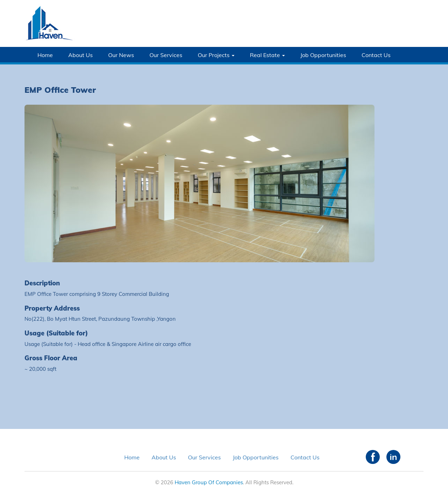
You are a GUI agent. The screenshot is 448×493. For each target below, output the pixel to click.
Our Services (166, 55)
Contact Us (376, 55)
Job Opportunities (323, 55)
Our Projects (216, 55)
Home (45, 55)
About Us (80, 55)
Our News (121, 55)
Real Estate (267, 55)
